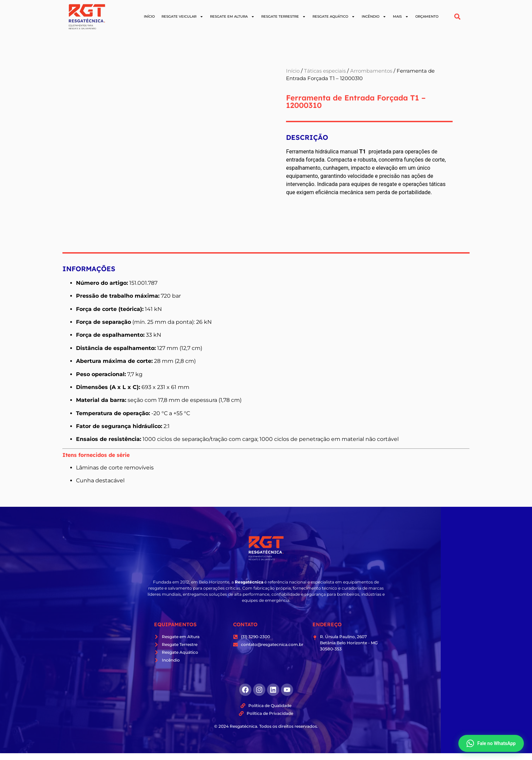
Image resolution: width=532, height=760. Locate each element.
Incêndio (374, 17)
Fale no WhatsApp (491, 743)
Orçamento (427, 16)
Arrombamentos (371, 71)
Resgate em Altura (232, 17)
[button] (458, 17)
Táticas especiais (325, 71)
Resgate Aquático (334, 17)
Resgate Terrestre (283, 17)
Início (149, 16)
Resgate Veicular (182, 17)
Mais (401, 17)
